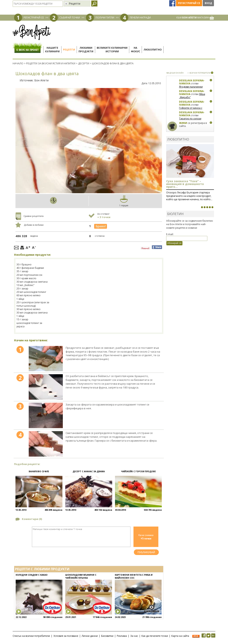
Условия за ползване (66, 636)
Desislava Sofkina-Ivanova (192, 82)
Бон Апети (41, 80)
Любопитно (153, 50)
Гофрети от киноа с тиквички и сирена (191, 110)
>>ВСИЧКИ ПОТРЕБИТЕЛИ (199, 73)
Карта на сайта (180, 636)
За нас (134, 636)
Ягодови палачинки (191, 87)
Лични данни (90, 636)
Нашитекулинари (52, 50)
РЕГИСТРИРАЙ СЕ (34, 18)
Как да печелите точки (155, 636)
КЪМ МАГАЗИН (195, 18)
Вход (208, 3)
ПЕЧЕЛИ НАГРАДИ (140, 18)
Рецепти (69, 50)
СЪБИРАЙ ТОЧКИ (70, 18)
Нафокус (135, 50)
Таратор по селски (190, 119)
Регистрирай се (189, 3)
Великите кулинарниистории (112, 50)
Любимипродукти (86, 50)
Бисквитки (107, 636)
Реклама (122, 636)
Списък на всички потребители (31, 636)
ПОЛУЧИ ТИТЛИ (105, 18)
